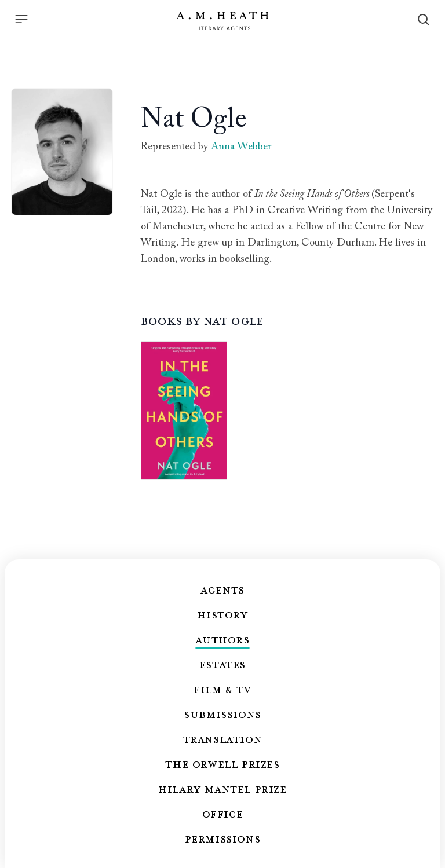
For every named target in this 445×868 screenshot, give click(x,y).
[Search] (424, 20)
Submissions (222, 714)
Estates (222, 664)
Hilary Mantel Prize (222, 789)
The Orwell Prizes (222, 764)
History (222, 614)
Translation (223, 739)
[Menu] (21, 19)
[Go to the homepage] (222, 21)
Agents (222, 589)
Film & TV (222, 689)
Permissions (223, 838)
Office (223, 814)
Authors (222, 639)
